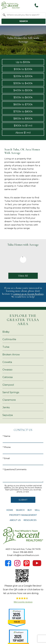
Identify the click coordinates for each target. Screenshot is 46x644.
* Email (6, 458)
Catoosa (8, 377)
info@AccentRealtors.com (26, 555)
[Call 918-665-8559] (36, 5)
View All (23, 276)
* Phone (7, 447)
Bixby (6, 332)
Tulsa (6, 347)
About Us (15, 520)
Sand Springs (11, 392)
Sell (37, 510)
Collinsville (9, 339)
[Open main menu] (42, 5)
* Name (6, 436)
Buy (30, 510)
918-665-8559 (26, 552)
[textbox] (25, 15)
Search (24, 21)
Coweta (7, 362)
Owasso (7, 370)
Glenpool (8, 385)
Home (10, 510)
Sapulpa (8, 415)
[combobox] (23, 15)
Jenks (6, 407)
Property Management (23, 515)
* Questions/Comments (15, 469)
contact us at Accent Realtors (28, 294)
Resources (30, 520)
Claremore (9, 400)
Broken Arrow (11, 354)
